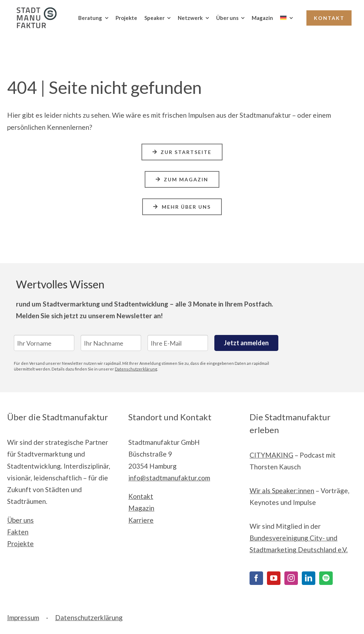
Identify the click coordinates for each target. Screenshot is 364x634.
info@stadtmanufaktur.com (169, 478)
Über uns (20, 520)
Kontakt (141, 496)
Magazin (141, 508)
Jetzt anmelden (246, 343)
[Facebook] (256, 578)
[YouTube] (274, 578)
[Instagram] (291, 578)
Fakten (18, 532)
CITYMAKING (271, 455)
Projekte (20, 544)
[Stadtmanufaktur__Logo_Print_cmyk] (34, 10)
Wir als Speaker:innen (282, 491)
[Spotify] (326, 578)
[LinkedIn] (309, 578)
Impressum (23, 617)
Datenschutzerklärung (136, 369)
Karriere (141, 520)
